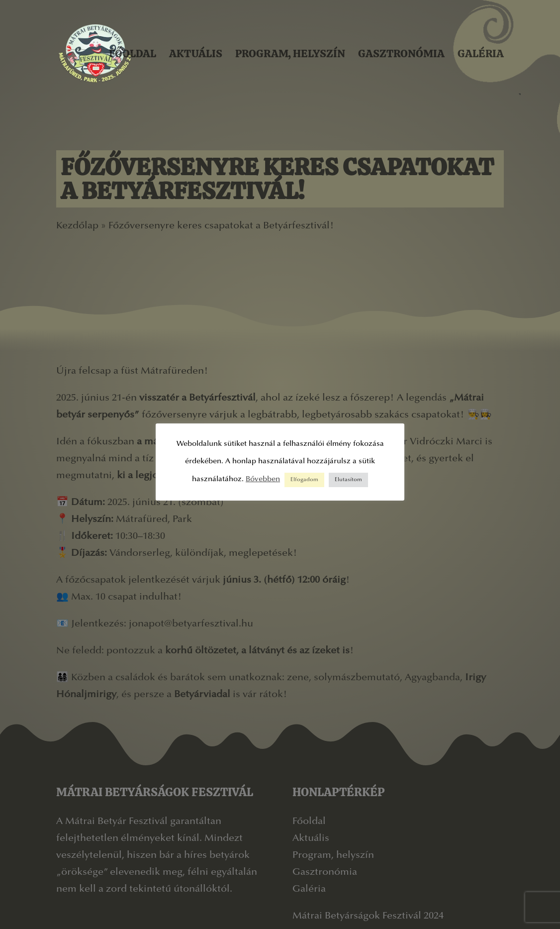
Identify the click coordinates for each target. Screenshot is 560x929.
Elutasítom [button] (348, 480)
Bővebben (263, 479)
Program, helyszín (290, 54)
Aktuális (196, 54)
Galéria (481, 54)
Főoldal (133, 54)
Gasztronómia (401, 54)
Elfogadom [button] (304, 480)
